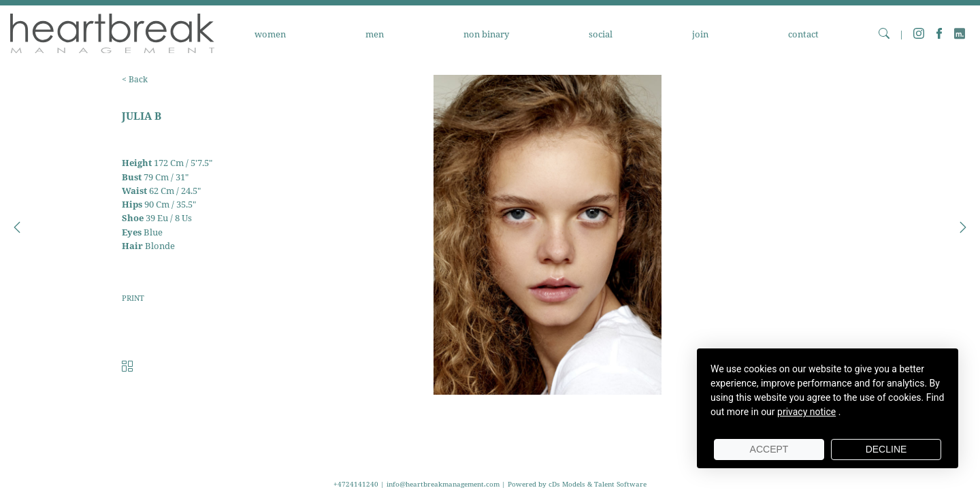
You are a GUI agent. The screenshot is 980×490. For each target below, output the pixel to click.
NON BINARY (486, 34)
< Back (135, 79)
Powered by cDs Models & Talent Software (577, 484)
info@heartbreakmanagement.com (443, 484)
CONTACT (803, 34)
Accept (769, 449)
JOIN (700, 34)
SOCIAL (601, 34)
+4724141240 (357, 484)
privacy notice (806, 412)
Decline (886, 449)
